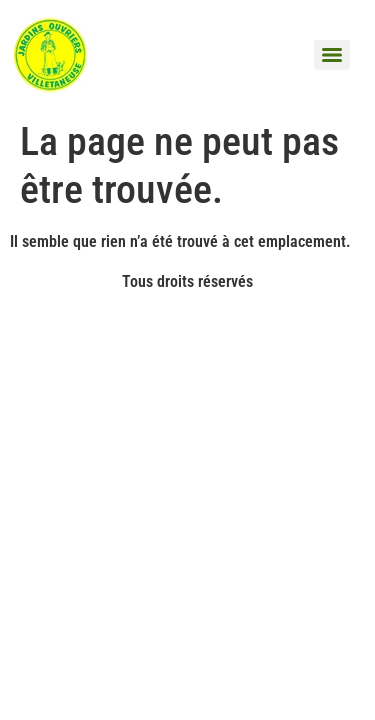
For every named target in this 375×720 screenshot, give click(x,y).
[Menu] (332, 55)
